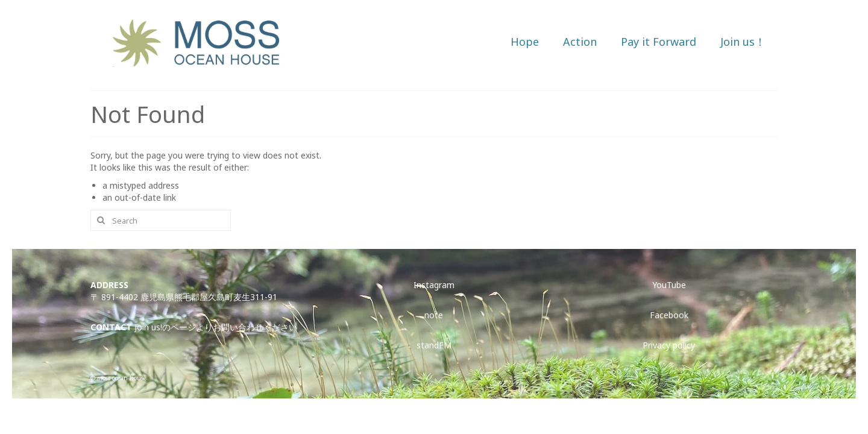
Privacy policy (669, 345)
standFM (434, 345)
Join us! (148, 327)
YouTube (669, 285)
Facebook (669, 315)
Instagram (434, 285)
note (434, 315)
